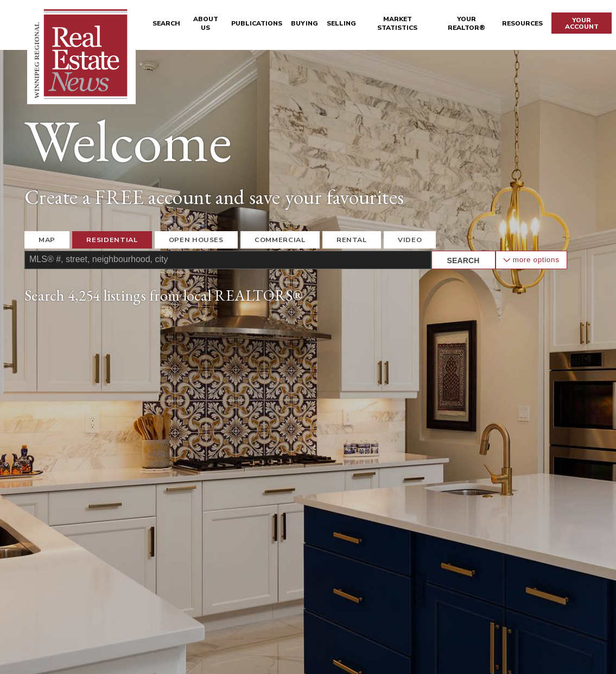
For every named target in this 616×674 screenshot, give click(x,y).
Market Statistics (397, 23)
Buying (304, 23)
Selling (341, 23)
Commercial (280, 240)
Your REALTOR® (466, 23)
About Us (206, 23)
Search (166, 23)
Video (410, 240)
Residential (112, 240)
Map (47, 240)
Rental (352, 240)
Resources (522, 23)
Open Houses (196, 240)
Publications (257, 23)
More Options (531, 260)
